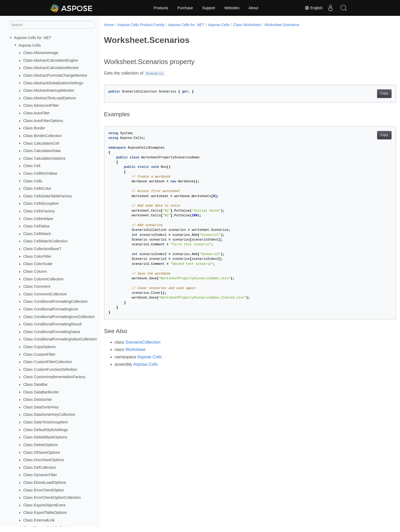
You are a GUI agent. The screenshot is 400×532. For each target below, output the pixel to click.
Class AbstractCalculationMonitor (51, 68)
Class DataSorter (38, 399)
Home (109, 25)
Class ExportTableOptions (45, 513)
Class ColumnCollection (43, 279)
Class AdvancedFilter (41, 105)
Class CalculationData (42, 151)
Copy (364, 94)
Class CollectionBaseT (42, 249)
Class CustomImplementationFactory (54, 377)
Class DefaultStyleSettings (46, 430)
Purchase (185, 8)
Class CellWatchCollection (45, 241)
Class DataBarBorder (41, 392)
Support (209, 8)
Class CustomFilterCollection (48, 362)
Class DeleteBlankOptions (45, 437)
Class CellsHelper (38, 219)
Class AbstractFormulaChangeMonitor (55, 75)
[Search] (52, 25)
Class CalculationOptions (44, 158)
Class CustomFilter (39, 354)
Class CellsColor (37, 188)
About (254, 8)
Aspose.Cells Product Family (141, 25)
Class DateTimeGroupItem (46, 422)
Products (161, 8)
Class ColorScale (38, 264)
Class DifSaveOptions (42, 452)
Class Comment (37, 286)
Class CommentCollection (45, 294)
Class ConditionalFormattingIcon (51, 309)
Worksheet (135, 350)
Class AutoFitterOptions (43, 121)
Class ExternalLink (39, 520)
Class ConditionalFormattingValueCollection (60, 339)
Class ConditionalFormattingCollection (55, 301)
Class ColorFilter (37, 256)
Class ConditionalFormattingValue (52, 332)
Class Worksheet (247, 25)
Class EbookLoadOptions (45, 482)
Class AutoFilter (36, 113)
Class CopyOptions (39, 347)
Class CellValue (36, 226)
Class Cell (32, 166)
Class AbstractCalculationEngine (51, 60)
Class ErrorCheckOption (44, 490)
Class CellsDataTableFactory (48, 196)
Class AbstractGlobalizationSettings (53, 83)
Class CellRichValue (40, 173)
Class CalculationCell (41, 143)
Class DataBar (35, 384)
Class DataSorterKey (41, 407)
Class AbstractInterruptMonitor (49, 90)
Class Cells (33, 181)
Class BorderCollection (42, 136)
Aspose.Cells (30, 45)
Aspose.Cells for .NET (33, 38)
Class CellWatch (37, 234)
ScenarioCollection (143, 342)
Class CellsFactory (39, 211)
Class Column (35, 271)
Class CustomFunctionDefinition (50, 369)
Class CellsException (41, 203)
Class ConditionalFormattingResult (52, 324)
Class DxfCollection (40, 467)
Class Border (34, 128)
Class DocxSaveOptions (44, 460)
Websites (232, 8)
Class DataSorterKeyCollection (49, 414)
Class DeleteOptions (40, 445)
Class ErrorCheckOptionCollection (52, 497)
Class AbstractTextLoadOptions (50, 98)
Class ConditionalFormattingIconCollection (59, 317)
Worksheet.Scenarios (282, 25)
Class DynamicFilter (40, 475)
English (314, 8)
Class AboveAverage (41, 53)
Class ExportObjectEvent (44, 505)
